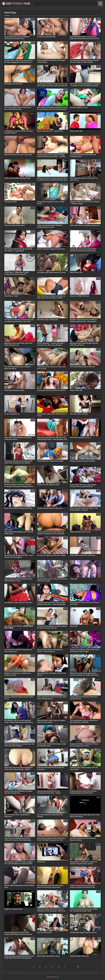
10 (78, 967)
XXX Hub (16, 4)
